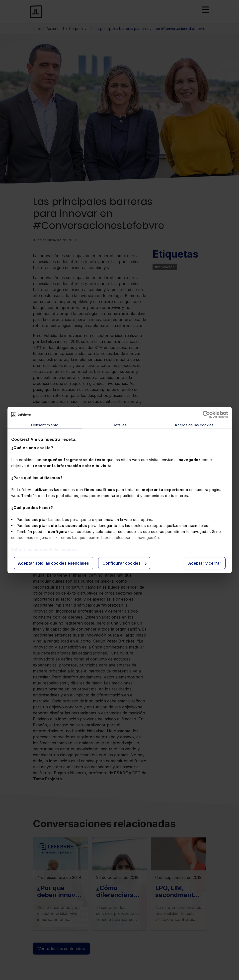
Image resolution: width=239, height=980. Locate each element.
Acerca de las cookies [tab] (194, 425)
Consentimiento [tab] (45, 425)
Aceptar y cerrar (205, 563)
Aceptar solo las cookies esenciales (53, 563)
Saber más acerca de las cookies (45, 549)
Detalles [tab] (119, 425)
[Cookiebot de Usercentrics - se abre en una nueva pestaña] (206, 415)
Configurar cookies (124, 563)
